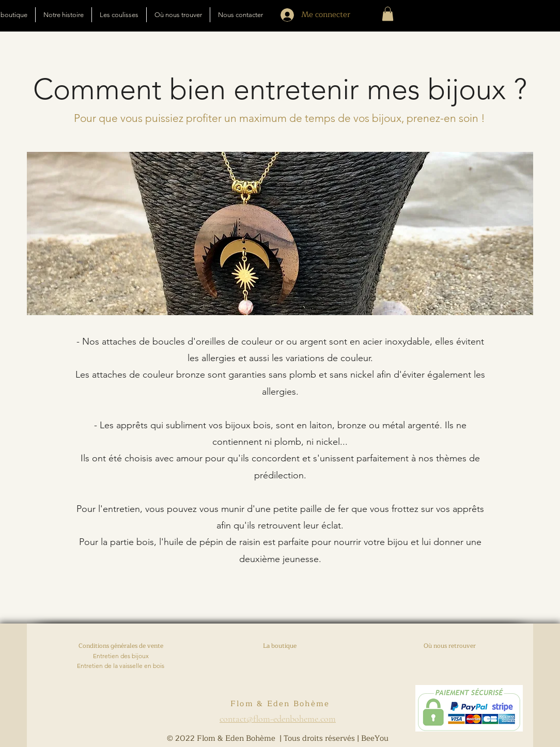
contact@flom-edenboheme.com (278, 719)
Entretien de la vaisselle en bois (121, 666)
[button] (388, 14)
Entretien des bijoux (121, 656)
